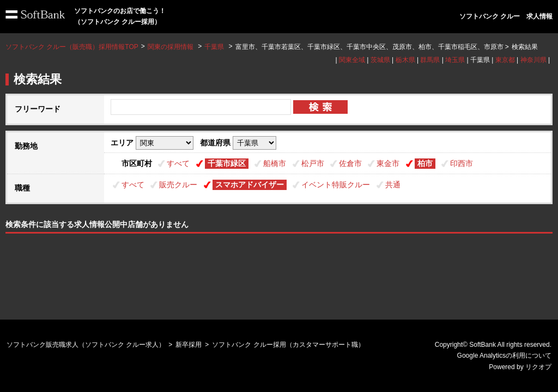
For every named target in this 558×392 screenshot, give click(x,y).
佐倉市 (350, 163)
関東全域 (352, 60)
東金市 (388, 163)
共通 (393, 185)
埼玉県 (455, 60)
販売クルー (178, 185)
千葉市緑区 (227, 163)
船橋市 (275, 163)
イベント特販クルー (336, 185)
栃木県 (405, 60)
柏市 (425, 163)
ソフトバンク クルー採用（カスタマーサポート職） (288, 345)
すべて (178, 163)
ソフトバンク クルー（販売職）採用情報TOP (72, 47)
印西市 (462, 163)
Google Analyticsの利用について (504, 356)
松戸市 (313, 163)
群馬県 (430, 60)
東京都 (505, 60)
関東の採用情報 (171, 47)
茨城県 (380, 60)
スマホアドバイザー (250, 185)
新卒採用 (189, 345)
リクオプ (538, 367)
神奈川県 (533, 60)
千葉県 (214, 47)
